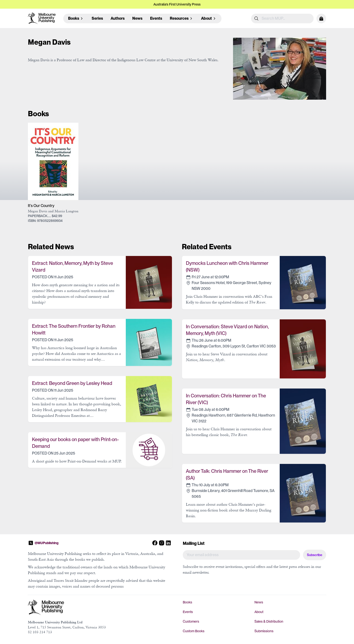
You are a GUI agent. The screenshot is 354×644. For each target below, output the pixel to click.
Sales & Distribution (269, 621)
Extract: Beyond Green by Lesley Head (72, 383)
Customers (191, 621)
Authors (118, 18)
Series (97, 18)
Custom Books (194, 631)
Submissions (264, 631)
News (137, 18)
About (259, 612)
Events (156, 18)
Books (187, 602)
